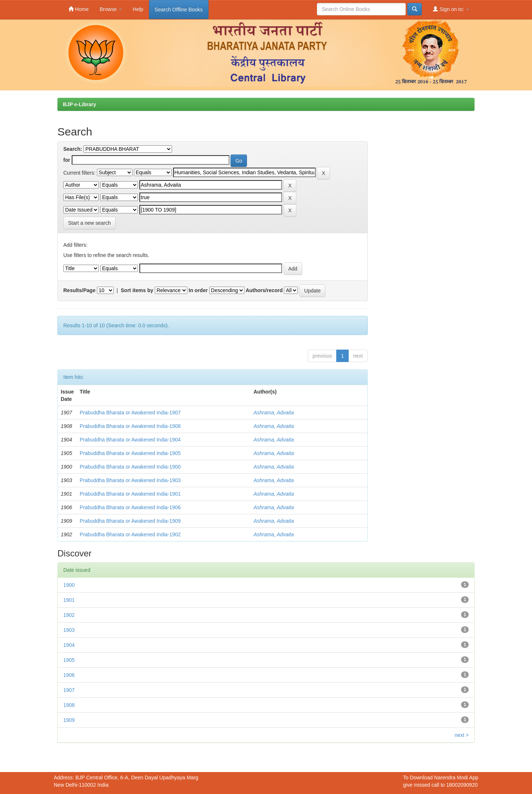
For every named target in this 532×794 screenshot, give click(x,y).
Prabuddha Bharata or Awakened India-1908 (130, 426)
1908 (69, 705)
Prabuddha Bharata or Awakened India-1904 (130, 440)
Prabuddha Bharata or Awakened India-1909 (130, 521)
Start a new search (89, 223)
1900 (69, 585)
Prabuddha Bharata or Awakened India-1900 (130, 467)
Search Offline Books (179, 10)
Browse (111, 9)
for (67, 160)
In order (198, 290)
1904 (69, 645)
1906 (69, 675)
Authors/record (264, 290)
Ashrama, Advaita (274, 413)
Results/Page (79, 290)
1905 (69, 660)
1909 (69, 720)
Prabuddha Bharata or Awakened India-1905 (130, 453)
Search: (73, 149)
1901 (69, 600)
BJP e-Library (80, 104)
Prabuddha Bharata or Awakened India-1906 (130, 507)
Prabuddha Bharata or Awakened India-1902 (130, 534)
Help (138, 9)
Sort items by (137, 290)
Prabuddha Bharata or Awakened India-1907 (130, 413)
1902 (69, 615)
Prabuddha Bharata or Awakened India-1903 (130, 480)
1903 (69, 630)
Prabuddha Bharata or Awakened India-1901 (130, 494)
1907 (69, 690)
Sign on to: (451, 9)
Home (78, 9)
